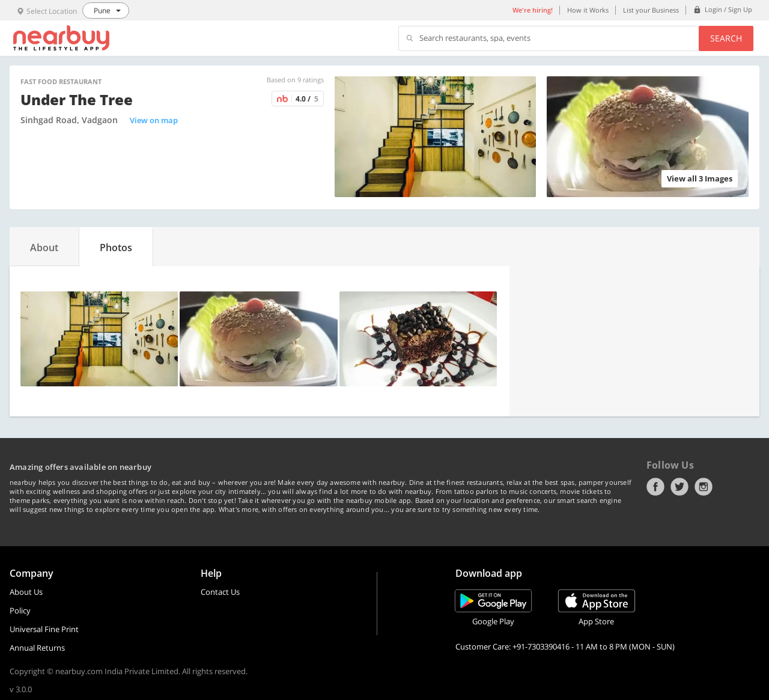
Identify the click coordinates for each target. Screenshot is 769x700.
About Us (26, 592)
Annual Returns (37, 648)
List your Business (651, 10)
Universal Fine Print (44, 629)
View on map (154, 120)
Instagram (704, 487)
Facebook (655, 487)
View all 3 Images (700, 178)
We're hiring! (533, 10)
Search (726, 38)
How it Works (588, 10)
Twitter (679, 487)
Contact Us (220, 592)
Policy (20, 610)
